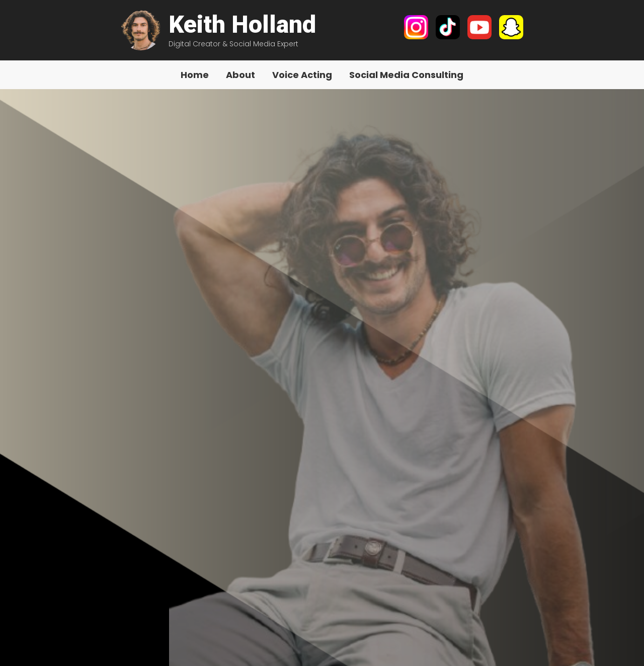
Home (195, 75)
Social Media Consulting (406, 75)
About (240, 75)
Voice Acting (302, 75)
